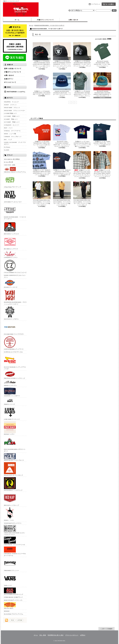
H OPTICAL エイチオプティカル (13, 352)
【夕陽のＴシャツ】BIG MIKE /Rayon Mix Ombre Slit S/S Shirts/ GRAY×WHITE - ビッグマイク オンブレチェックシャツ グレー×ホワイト (82, 164)
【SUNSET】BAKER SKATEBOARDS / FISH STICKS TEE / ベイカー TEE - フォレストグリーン (102, 54)
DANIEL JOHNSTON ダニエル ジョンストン (15, 276)
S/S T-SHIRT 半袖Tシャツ (12, 122)
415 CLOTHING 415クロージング (14, 591)
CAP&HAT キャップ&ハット (13, 137)
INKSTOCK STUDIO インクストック (15, 375)
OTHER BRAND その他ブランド (13, 597)
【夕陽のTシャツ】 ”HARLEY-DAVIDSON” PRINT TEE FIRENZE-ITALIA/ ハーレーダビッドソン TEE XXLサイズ (62, 163)
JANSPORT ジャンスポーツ (12, 392)
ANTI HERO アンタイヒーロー (13, 196)
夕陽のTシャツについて (45, 20)
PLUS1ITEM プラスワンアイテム (14, 614)
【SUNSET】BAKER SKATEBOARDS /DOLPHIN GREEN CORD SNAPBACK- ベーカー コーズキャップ (102, 85)
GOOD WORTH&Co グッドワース (14, 343)
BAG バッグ (8, 139)
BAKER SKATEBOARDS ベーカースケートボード (15, 212)
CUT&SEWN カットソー (12, 125)
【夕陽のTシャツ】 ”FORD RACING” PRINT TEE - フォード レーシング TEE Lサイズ (102, 134)
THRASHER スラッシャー (11, 564)
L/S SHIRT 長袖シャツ (10, 113)
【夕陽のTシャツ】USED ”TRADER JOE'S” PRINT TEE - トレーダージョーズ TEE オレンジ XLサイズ (42, 135)
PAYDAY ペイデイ (10, 428)
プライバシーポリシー (72, 635)
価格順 (104, 39)
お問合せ (73, 20)
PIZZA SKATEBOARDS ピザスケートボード (15, 444)
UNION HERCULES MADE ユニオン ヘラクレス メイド (14, 530)
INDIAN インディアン (10, 383)
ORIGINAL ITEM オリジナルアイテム (15, 170)
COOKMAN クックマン (11, 254)
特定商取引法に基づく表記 (56, 635)
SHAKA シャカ (10, 514)
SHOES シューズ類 (10, 134)
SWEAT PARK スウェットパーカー (15, 111)
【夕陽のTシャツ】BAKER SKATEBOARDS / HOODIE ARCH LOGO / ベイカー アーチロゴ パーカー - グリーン (82, 85)
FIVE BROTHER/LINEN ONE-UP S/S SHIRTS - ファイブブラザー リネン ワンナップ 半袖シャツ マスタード (62, 193)
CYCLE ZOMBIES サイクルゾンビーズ (15, 266)
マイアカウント (96, 4)
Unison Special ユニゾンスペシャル (14, 541)
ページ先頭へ (107, 629)
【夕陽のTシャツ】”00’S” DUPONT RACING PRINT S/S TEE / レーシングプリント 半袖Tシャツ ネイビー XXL (82, 135)
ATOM (20, 620)
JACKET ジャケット (11, 105)
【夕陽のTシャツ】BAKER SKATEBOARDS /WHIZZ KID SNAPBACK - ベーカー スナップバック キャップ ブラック (82, 54)
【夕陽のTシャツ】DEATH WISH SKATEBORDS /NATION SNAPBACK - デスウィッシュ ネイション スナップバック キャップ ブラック (62, 55)
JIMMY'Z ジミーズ (10, 401)
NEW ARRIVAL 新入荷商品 (12, 159)
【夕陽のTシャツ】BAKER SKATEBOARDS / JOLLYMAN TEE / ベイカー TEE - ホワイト (42, 84)
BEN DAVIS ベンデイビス (11, 228)
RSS (12, 620)
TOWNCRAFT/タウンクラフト (13, 523)
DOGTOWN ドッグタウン (11, 313)
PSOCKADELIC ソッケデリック (13, 484)
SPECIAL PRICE (10, 606)
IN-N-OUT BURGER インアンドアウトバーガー (15, 362)
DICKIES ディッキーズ (11, 284)
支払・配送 (43, 635)
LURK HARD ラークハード (12, 413)
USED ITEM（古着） (10, 165)
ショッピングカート (109, 4)
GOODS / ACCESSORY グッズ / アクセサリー (15, 143)
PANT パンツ (8, 128)
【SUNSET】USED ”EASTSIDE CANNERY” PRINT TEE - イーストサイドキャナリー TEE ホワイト (62, 135)
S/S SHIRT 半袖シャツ (11, 119)
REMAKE (7, 611)
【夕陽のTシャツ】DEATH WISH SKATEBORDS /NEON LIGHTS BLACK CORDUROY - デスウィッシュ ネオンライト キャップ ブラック (42, 55)
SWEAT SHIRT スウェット (12, 108)
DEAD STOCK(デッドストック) (13, 600)
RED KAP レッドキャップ (11, 499)
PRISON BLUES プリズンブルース (14, 457)
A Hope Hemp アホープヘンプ (12, 181)
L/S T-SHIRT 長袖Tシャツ (12, 116)
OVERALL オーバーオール (12, 131)
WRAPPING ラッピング (11, 102)
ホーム (17, 20)
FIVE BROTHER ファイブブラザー (14, 328)
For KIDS (7, 150)
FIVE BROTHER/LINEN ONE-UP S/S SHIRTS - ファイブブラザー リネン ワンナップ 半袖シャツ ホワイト (42, 193)
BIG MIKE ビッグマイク (11, 243)
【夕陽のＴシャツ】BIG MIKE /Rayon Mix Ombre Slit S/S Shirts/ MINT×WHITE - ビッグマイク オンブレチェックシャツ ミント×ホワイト (102, 164)
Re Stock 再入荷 (8, 162)
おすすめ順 (98, 39)
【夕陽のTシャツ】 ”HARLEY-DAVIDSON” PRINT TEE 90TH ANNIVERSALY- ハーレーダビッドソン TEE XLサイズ (42, 163)
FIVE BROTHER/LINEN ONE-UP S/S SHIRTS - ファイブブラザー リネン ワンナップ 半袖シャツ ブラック (82, 193)
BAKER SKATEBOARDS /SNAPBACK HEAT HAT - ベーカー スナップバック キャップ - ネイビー (62, 85)
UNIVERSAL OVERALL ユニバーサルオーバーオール (15, 551)
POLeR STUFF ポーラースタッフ (13, 469)
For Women (7, 147)
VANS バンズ (10, 579)
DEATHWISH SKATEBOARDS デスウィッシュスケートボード (15, 297)
